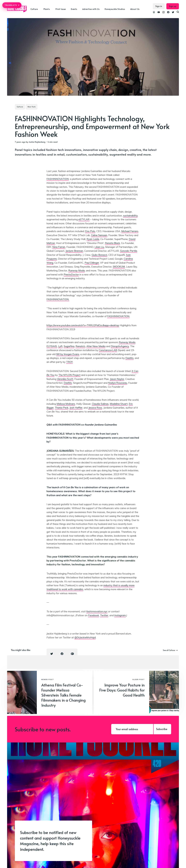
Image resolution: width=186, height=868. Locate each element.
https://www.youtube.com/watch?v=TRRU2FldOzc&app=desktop (83, 325)
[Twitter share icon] (52, 654)
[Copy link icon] (72, 654)
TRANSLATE (12, 5)
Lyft (60, 346)
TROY (69, 362)
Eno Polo (90, 231)
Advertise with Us (91, 9)
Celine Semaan (99, 235)
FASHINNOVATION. (58, 299)
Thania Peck (62, 408)
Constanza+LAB (108, 350)
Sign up (173, 6)
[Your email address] (132, 729)
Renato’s (80, 346)
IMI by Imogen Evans (68, 354)
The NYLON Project (69, 375)
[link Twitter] (173, 13)
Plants (47, 9)
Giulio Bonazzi (99, 255)
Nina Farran (59, 247)
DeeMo (129, 358)
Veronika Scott (65, 379)
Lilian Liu (99, 247)
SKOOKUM (119, 267)
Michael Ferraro (130, 231)
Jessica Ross (95, 408)
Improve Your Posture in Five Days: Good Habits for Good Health (122, 690)
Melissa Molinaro (66, 404)
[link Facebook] (168, 13)
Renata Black (112, 243)
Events (74, 9)
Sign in (159, 6)
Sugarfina (69, 346)
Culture (34, 9)
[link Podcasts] (154, 13)
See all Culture (170, 650)
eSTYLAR (84, 219)
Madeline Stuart (119, 404)
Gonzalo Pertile (129, 251)
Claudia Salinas (100, 404)
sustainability (130, 216)
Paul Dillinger (92, 263)
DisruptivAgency (120, 346)
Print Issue (61, 9)
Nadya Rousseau (118, 383)
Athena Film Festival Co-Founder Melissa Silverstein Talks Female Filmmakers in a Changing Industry (63, 695)
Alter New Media (96, 346)
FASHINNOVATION (58, 179)
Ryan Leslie (93, 239)
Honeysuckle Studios (115, 9)
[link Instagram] (163, 13)
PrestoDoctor (71, 275)
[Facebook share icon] (62, 654)
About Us (135, 9)
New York (32, 107)
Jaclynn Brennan (74, 251)
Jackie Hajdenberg (37, 142)
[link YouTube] (159, 13)
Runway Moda (77, 270)
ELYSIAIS (52, 346)
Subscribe (162, 729)
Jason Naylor (117, 379)
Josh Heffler (76, 408)
